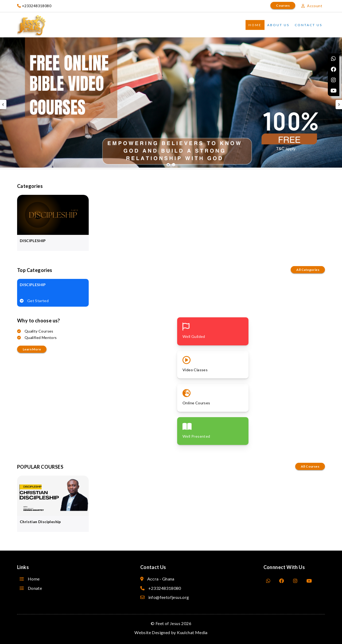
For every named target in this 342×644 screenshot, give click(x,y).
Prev (3, 104)
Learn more (32, 349)
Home (255, 25)
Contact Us (308, 25)
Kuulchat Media (192, 632)
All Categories (308, 270)
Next (339, 104)
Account (312, 6)
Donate (31, 588)
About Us (278, 25)
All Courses (310, 466)
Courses (283, 5)
